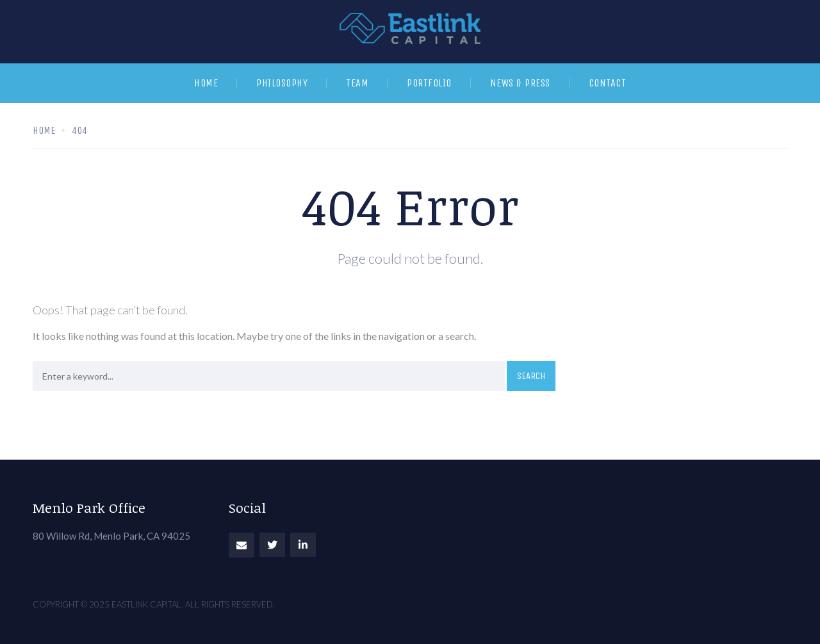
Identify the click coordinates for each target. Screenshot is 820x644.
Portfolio (429, 83)
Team (357, 83)
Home (206, 83)
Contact (608, 83)
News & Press (520, 83)
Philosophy (282, 83)
